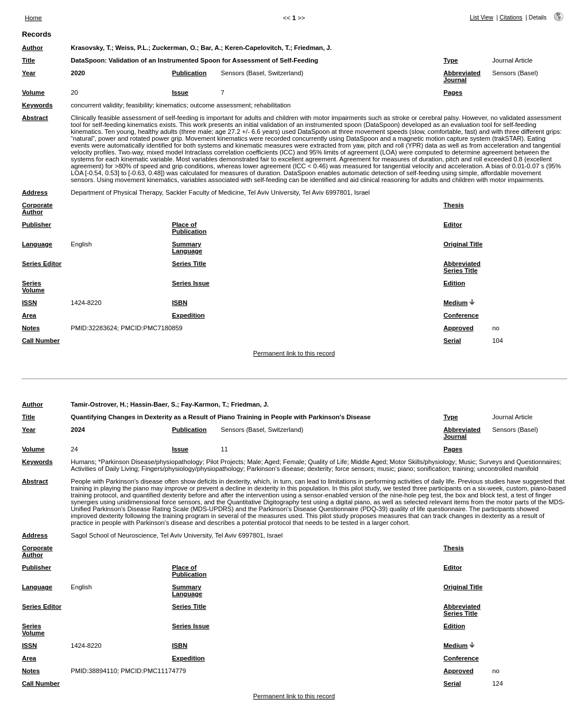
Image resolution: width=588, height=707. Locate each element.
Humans (83, 462)
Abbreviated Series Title (462, 267)
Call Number (41, 341)
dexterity (319, 469)
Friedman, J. (313, 48)
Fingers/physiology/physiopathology (192, 469)
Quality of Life (327, 462)
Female (294, 462)
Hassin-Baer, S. (154, 404)
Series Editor (42, 264)
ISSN (29, 303)
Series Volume (33, 287)
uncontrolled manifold (508, 469)
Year (29, 73)
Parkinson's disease (275, 469)
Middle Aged (369, 462)
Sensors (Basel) (515, 73)
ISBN (179, 303)
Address (35, 192)
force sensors (355, 469)
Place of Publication (189, 228)
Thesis (453, 205)
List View (481, 18)
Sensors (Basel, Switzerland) (262, 73)
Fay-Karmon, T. (204, 404)
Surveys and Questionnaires (519, 462)
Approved (458, 328)
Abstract (35, 118)
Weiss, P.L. (132, 48)
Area (29, 315)
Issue (180, 92)
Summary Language (187, 248)
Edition (454, 283)
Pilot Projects (225, 462)
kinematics (171, 105)
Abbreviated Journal (462, 76)
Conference (461, 315)
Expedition (188, 315)
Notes (31, 328)
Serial (452, 341)
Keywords (37, 105)
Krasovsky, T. (91, 48)
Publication (189, 73)
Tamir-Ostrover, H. (98, 404)
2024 (78, 430)
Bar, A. (211, 48)
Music (467, 462)
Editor (452, 225)
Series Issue (190, 283)
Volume (33, 92)
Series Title (189, 264)
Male (254, 462)
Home (33, 18)
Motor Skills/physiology (423, 462)
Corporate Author (37, 208)
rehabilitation (272, 105)
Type (450, 60)
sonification (433, 469)
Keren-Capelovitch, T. (257, 48)
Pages (453, 92)
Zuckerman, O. (175, 48)
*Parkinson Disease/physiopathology (150, 462)
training (463, 469)
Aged (272, 462)
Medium (455, 303)
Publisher (36, 225)
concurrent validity (96, 105)
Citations (511, 18)
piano (405, 469)
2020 (78, 73)
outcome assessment (220, 105)
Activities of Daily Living (104, 469)
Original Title (463, 244)
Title (28, 60)
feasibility (140, 105)
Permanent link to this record (294, 353)
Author (32, 48)
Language (37, 244)
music (386, 469)
